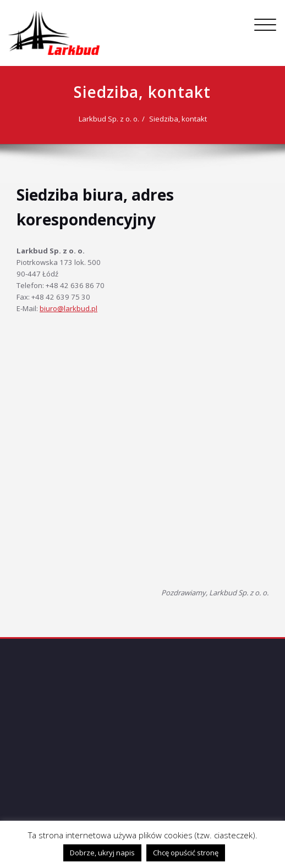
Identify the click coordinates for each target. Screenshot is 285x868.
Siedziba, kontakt (178, 119)
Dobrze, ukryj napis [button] (102, 853)
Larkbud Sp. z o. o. (109, 119)
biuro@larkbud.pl (68, 308)
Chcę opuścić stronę (186, 853)
